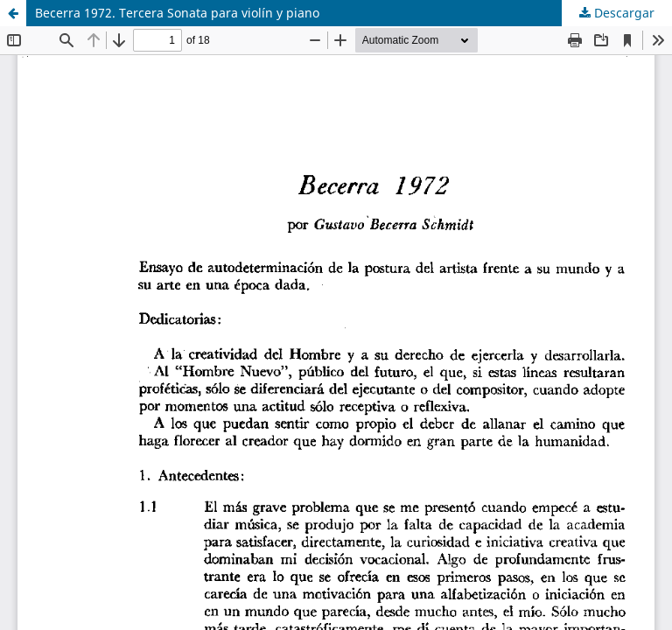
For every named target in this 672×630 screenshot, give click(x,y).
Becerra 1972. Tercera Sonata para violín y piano (177, 13)
